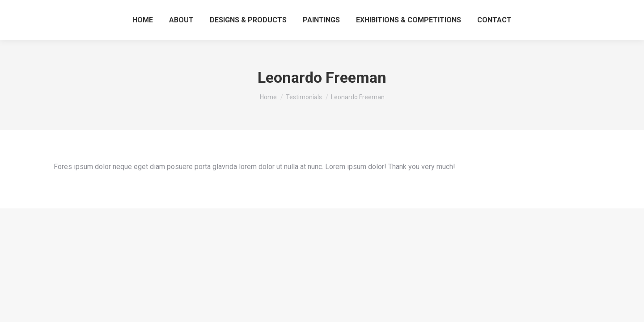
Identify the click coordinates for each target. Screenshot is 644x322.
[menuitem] (143, 20)
